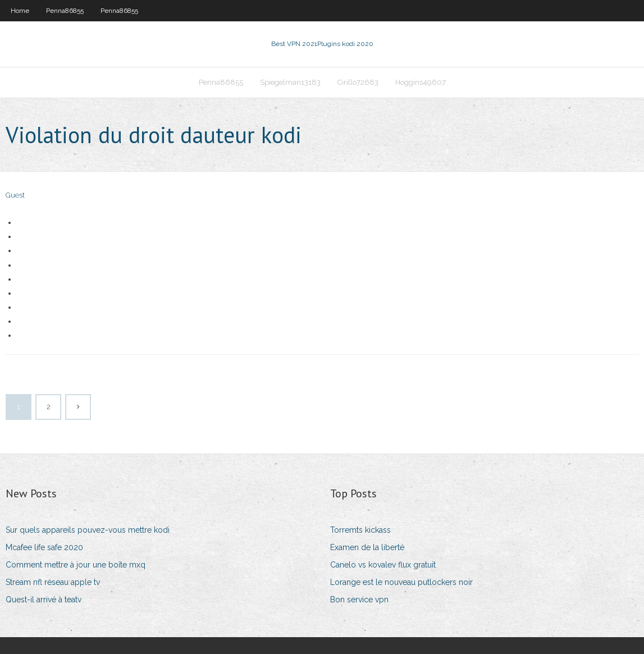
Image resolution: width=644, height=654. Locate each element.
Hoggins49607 (421, 82)
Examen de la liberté (367, 547)
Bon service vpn (359, 600)
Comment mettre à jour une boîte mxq (76, 565)
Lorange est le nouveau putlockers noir (401, 582)
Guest (15, 195)
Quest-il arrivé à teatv (44, 600)
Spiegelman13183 (290, 82)
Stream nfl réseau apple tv (53, 582)
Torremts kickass (360, 530)
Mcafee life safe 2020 (44, 547)
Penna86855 (65, 11)
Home (20, 11)
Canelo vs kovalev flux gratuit (383, 565)
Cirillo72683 (358, 82)
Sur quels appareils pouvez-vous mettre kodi (88, 530)
